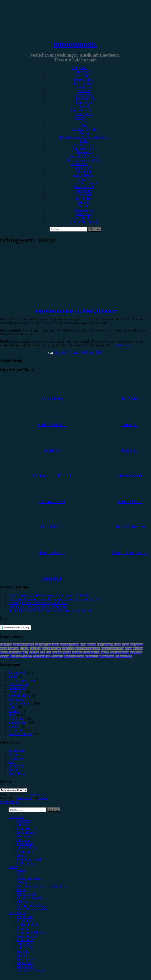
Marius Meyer (84, 210)
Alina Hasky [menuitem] (26, 921)
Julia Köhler (84, 199)
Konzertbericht (84, 79)
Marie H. (84, 206)
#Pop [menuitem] (21, 875)
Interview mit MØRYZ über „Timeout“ (76, 311)
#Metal (84, 133)
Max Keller (84, 214)
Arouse (43, 798)
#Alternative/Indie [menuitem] (30, 879)
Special (84, 106)
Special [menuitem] (22, 855)
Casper (118, 645)
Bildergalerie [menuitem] (26, 863)
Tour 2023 (27, 656)
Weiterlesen (124, 345)
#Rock (84, 122)
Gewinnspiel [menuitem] (26, 844)
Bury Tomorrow (105, 645)
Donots (4, 649)
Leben (13, 707)
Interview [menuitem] (24, 840)
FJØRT (129, 649)
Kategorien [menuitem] (16, 817)
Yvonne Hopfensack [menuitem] (31, 971)
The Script (15, 656)
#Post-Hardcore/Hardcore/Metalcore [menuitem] (42, 886)
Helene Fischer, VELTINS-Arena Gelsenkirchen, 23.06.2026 (50, 611)
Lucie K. (84, 202)
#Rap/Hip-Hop (84, 145)
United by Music (42, 656)
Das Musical (136, 645)
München (115, 652)
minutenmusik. (75, 44)
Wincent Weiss (106, 656)
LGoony (67, 652)
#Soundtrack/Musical (84, 156)
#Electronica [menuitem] (26, 902)
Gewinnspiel (84, 95)
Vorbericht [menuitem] (24, 825)
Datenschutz (17, 750)
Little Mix (77, 652)
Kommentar (84, 103)
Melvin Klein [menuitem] (26, 967)
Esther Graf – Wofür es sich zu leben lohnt (38, 607)
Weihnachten (91, 656)
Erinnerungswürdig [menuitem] (30, 859)
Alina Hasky (84, 172)
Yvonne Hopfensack (84, 222)
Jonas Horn (84, 195)
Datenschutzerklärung (17, 627)
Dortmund (14, 649)
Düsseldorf (35, 649)
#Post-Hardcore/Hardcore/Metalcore (84, 137)
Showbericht (84, 87)
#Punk (84, 141)
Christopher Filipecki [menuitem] (32, 932)
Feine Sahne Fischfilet (112, 649)
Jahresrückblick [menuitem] (28, 848)
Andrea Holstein (84, 176)
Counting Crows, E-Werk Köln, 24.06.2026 (38, 603)
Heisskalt (5, 652)
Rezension (84, 72)
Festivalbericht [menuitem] (27, 832)
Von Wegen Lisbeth (74, 656)
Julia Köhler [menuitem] (26, 948)
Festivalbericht (84, 83)
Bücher (13, 676)
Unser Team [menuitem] (25, 917)
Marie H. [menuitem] (23, 955)
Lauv (49, 652)
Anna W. (84, 179)
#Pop (84, 126)
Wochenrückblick (21, 734)
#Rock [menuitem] (22, 871)
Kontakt (14, 770)
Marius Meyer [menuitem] (27, 959)
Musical (105, 652)
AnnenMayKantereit (24, 645)
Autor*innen (80, 164)
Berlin (56, 645)
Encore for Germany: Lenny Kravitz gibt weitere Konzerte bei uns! (55, 599)
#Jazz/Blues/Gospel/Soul (84, 160)
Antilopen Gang (43, 645)
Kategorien (80, 68)
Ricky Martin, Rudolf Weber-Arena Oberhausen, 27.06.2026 (50, 595)
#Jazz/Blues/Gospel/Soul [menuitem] (34, 909)
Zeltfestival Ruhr (124, 656)
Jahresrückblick (84, 99)
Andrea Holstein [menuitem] (28, 925)
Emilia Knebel (84, 187)
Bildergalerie (84, 114)
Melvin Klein (84, 218)
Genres (80, 118)
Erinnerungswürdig (84, 110)
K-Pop (25, 652)
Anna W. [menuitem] (23, 928)
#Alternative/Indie (84, 129)
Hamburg (138, 649)
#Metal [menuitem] (22, 882)
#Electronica (84, 152)
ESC (59, 649)
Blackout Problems (69, 645)
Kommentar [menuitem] (25, 852)
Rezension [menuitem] (24, 821)
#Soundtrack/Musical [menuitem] (32, 905)
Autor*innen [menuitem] (17, 913)
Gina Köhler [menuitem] (26, 940)
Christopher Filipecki (84, 183)
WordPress (24, 798)
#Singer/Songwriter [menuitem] (30, 898)
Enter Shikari (49, 649)
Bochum (92, 645)
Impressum (16, 758)
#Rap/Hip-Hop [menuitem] (27, 894)
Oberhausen (136, 652)
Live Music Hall (92, 652)
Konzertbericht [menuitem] (27, 829)
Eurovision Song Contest (87, 649)
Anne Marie (6, 645)
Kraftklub (34, 652)
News (12, 715)
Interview (84, 91)
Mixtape (14, 711)
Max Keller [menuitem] (25, 963)
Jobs (12, 762)
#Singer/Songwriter (84, 149)
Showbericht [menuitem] (26, 836)
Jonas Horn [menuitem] (25, 944)
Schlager (4, 656)
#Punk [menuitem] (21, 890)
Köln (43, 652)
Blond (83, 645)
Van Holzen (57, 656)
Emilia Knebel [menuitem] (27, 936)
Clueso (126, 645)
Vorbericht (84, 76)
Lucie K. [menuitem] (23, 952)
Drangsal (24, 649)
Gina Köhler (84, 191)
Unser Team (84, 168)
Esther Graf (68, 649)
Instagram (16, 652)
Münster (125, 652)
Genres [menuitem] (13, 867)
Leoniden (57, 652)
